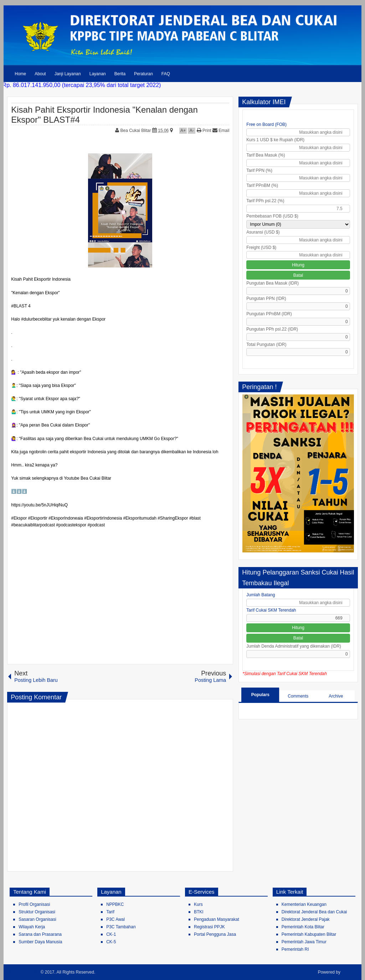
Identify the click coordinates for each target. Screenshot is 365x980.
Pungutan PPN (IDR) (266, 298)
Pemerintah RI (295, 949)
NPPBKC (115, 904)
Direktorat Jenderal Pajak (306, 919)
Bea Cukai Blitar (136, 131)
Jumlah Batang (261, 595)
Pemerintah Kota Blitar (303, 927)
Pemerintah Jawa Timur (304, 942)
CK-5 (111, 942)
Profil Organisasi (34, 904)
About (40, 74)
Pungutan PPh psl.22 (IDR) (272, 329)
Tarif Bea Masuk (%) (266, 155)
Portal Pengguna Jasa (215, 934)
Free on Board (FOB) (266, 124)
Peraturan (143, 74)
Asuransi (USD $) (263, 232)
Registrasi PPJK (209, 927)
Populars (260, 695)
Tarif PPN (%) (259, 170)
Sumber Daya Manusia (40, 942)
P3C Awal (115, 919)
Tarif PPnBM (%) (262, 185)
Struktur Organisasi (37, 912)
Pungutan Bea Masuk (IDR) (273, 283)
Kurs (198, 904)
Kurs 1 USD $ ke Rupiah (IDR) (275, 140)
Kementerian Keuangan (304, 904)
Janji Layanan (68, 74)
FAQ (166, 74)
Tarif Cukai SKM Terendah (271, 610)
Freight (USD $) (261, 247)
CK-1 (111, 934)
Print (204, 131)
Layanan (98, 74)
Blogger (349, 972)
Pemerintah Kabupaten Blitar (309, 934)
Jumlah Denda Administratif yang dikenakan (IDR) (294, 646)
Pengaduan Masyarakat (217, 919)
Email (221, 131)
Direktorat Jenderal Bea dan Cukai (314, 912)
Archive (336, 696)
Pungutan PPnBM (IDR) (269, 314)
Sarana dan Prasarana (40, 934)
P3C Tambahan (121, 927)
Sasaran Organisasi (37, 919)
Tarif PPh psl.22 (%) (265, 201)
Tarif (110, 912)
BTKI (199, 912)
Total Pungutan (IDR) (266, 344)
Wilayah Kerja (32, 927)
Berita (120, 74)
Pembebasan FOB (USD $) (272, 216)
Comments (298, 696)
